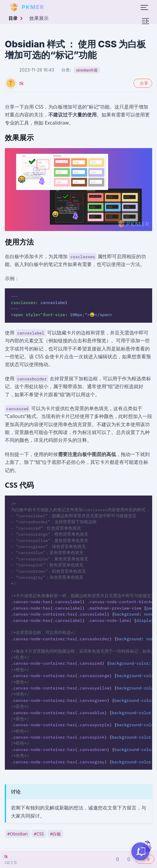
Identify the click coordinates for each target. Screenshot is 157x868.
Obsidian (18, 834)
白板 (55, 834)
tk (21, 83)
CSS (39, 834)
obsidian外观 (87, 70)
